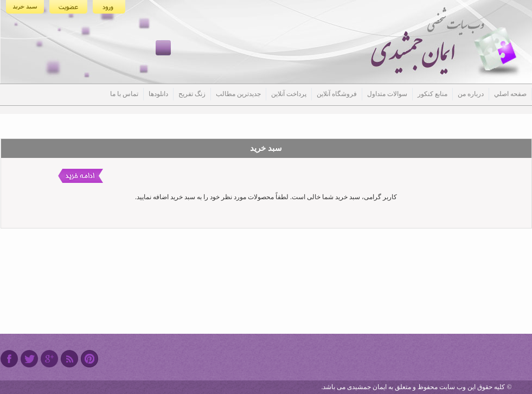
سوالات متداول (387, 94)
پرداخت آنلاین (289, 94)
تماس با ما (124, 94)
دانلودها (158, 94)
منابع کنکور (432, 94)
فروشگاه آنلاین (337, 94)
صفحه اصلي (510, 94)
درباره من (471, 94)
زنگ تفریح (192, 94)
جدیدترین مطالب (238, 94)
